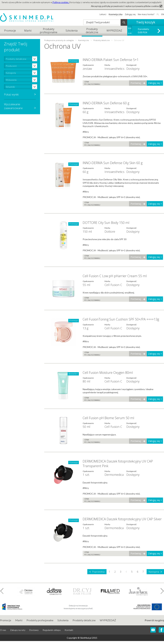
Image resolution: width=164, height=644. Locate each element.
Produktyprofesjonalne (49, 31)
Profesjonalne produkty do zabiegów (59, 40)
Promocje (10, 31)
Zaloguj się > (155, 83)
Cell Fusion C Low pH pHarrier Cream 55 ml (115, 276)
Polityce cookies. (61, 2)
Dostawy (34, 630)
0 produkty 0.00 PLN (143, 31)
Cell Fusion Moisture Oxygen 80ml (108, 373)
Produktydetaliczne (92, 31)
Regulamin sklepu (52, 630)
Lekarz (103, 14)
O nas (3, 630)
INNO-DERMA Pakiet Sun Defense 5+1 (111, 60)
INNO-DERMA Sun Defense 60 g (106, 103)
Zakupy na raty (18, 630)
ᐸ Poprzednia (97, 572)
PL (158, 14)
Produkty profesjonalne (40, 620)
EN (163, 14)
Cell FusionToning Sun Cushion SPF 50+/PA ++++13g (121, 319)
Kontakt (69, 630)
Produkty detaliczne (102, 40)
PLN (130, 28)
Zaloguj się (130, 14)
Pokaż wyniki (11, 94)
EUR (130, 33)
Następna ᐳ (155, 572)
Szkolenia (72, 31)
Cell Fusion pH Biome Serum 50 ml (108, 418)
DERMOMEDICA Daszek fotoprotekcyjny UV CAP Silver (122, 519)
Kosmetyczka (116, 14)
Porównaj (136, 83)
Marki (28, 31)
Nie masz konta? (146, 14)
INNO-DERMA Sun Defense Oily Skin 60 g (113, 163)
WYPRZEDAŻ (114, 31)
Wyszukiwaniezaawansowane (20, 106)
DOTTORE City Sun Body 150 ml (106, 223)
